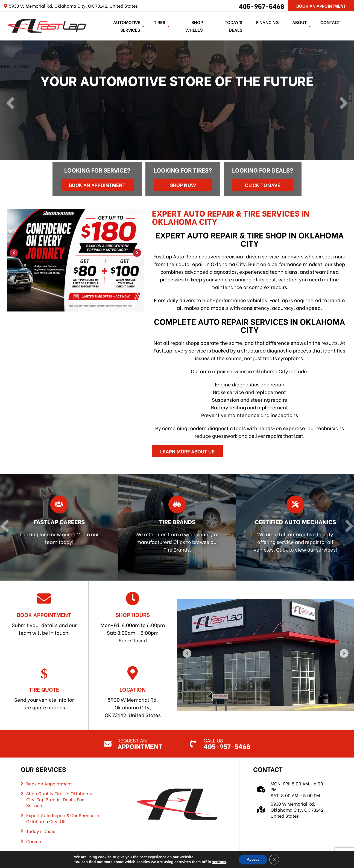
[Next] (344, 104)
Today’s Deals (234, 26)
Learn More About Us (187, 451)
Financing (267, 22)
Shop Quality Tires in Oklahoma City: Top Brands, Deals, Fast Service (59, 799)
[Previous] (10, 104)
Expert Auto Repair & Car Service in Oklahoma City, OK (63, 818)
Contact (330, 22)
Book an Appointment (97, 185)
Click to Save (263, 185)
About (299, 22)
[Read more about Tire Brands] (176, 527)
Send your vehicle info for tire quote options (44, 688)
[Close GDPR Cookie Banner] (274, 860)
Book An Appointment (321, 6)
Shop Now (183, 185)
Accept (253, 859)
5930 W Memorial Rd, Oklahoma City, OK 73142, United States (133, 692)
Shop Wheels (194, 26)
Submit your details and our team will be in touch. (44, 614)
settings (219, 862)
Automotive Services (127, 26)
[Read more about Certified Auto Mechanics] (294, 527)
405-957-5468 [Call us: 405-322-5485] (262, 6)
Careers (34, 841)
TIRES (160, 22)
